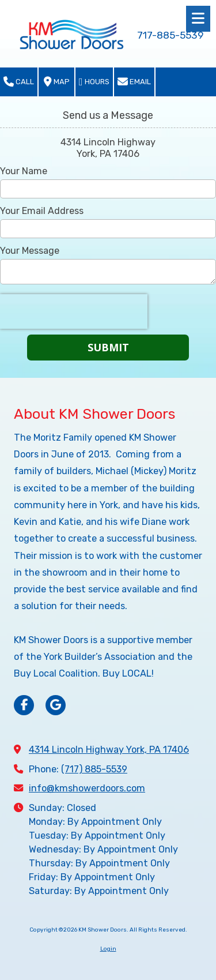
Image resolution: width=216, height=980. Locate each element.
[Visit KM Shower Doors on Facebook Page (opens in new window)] (24, 705)
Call (19, 82)
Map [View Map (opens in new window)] (57, 82)
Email (134, 82)
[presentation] (74, 311)
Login (108, 949)
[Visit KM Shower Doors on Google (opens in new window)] (56, 705)
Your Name (24, 171)
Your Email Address (42, 211)
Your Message (30, 251)
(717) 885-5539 (94, 769)
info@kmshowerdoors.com (87, 788)
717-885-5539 (170, 35)
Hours (94, 82)
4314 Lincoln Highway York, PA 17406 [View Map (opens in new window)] (109, 750)
